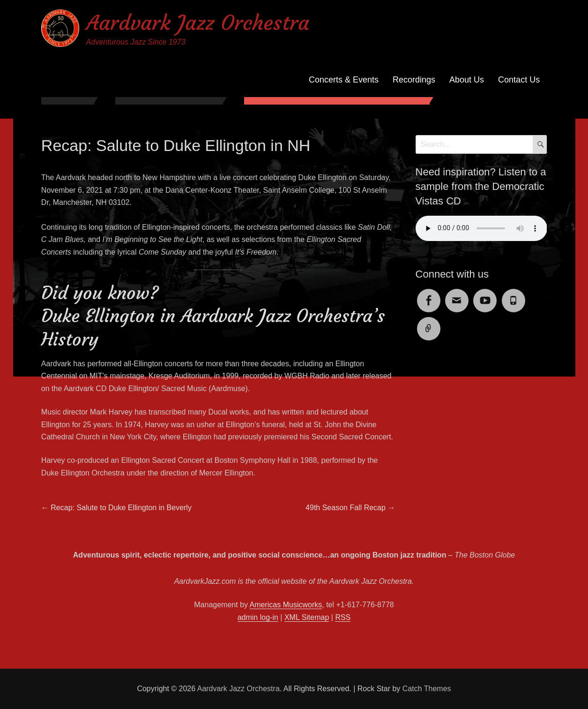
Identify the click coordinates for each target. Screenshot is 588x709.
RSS (343, 617)
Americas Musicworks (286, 605)
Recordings (414, 80)
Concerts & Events (344, 80)
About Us (467, 80)
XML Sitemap (307, 617)
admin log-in (258, 617)
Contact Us (519, 80)
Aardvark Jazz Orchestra (198, 23)
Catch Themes (427, 689)
